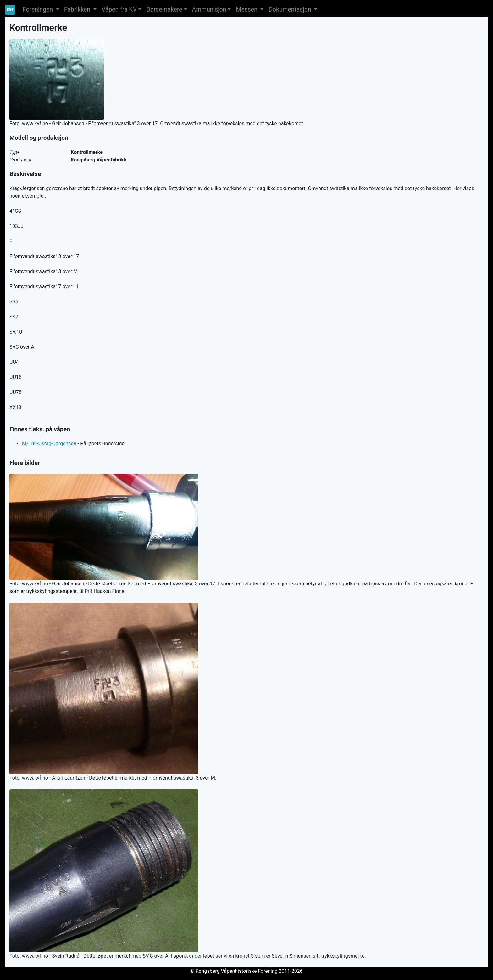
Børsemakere (164, 10)
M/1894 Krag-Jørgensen (49, 444)
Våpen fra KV (119, 10)
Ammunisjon (209, 10)
